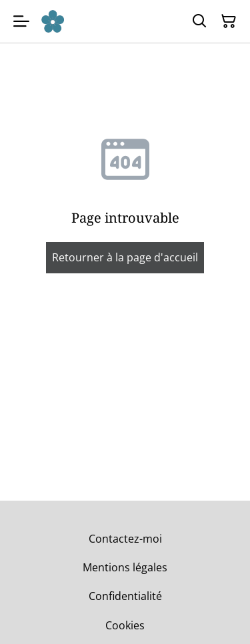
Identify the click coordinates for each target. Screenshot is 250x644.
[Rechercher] (199, 21)
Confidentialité (125, 596)
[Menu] (21, 21)
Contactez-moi (125, 539)
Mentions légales (125, 567)
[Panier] (229, 21)
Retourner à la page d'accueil (125, 257)
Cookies (125, 625)
